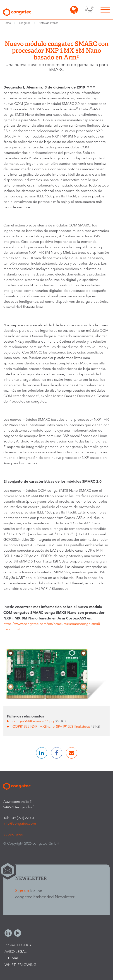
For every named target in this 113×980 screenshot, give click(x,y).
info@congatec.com (20, 823)
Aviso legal (16, 952)
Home (7, 23)
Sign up (22, 890)
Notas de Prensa (48, 23)
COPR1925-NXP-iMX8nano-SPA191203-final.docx (52, 726)
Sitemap (12, 958)
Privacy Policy (18, 945)
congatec (25, 23)
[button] (42, 753)
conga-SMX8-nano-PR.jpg (34, 721)
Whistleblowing (20, 965)
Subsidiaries (13, 834)
